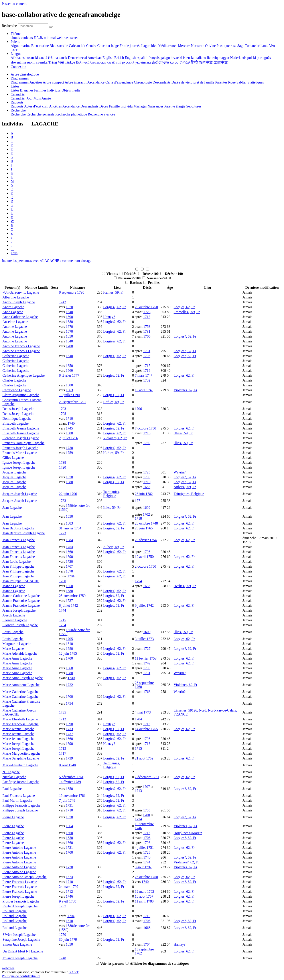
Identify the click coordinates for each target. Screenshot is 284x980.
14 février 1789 (70, 782)
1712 (63, 719)
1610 (69, 644)
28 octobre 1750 (146, 877)
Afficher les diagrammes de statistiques (159, 963)
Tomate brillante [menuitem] (257, 46)
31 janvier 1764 (70, 528)
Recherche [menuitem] (19, 114)
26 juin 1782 (144, 494)
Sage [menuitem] (241, 46)
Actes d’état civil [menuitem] (37, 106)
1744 (63, 610)
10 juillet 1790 (69, 395)
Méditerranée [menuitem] (168, 46)
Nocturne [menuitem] (198, 46)
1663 (69, 390)
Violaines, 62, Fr (186, 390)
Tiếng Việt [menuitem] (57, 62)
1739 (69, 758)
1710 (69, 418)
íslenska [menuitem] (189, 58)
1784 (138, 719)
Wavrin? (180, 472)
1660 (69, 552)
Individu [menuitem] (127, 106)
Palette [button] (16, 42)
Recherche (9, 26)
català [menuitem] (43, 58)
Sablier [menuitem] (242, 82)
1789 (147, 443)
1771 (138, 501)
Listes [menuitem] (15, 90)
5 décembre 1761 (71, 777)
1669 (69, 371)
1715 (147, 433)
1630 (69, 838)
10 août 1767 (144, 896)
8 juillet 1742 (68, 605)
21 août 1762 (144, 758)
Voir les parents (112, 963)
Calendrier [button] (18, 94)
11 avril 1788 (144, 901)
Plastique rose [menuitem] (227, 46)
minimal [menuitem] (50, 38)
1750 (63, 935)
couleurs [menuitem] (27, 38)
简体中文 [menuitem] (206, 62)
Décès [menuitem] (104, 106)
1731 (147, 331)
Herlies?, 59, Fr (185, 586)
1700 (69, 346)
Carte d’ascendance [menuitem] (120, 82)
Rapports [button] (17, 102)
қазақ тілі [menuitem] (114, 62)
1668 (147, 586)
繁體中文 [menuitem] (221, 62)
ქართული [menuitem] (161, 62)
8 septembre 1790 (72, 292)
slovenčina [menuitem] (19, 62)
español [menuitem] (142, 58)
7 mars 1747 (143, 375)
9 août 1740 (67, 765)
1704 (71, 576)
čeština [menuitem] (53, 58)
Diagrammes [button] (20, 78)
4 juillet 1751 (144, 848)
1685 (147, 487)
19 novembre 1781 (72, 796)
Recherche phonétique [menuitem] (72, 114)
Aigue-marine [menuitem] (21, 46)
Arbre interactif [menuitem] (76, 82)
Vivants (113, 274)
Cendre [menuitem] (92, 46)
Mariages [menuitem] (141, 106)
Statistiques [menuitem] (256, 82)
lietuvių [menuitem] (213, 58)
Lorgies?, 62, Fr (114, 307)
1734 (63, 625)
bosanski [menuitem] (32, 58)
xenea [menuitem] (74, 38)
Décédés (131, 274)
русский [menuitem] (129, 62)
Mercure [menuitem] (184, 46)
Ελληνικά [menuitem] (83, 62)
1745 (69, 428)
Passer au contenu (15, 4)
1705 (147, 336)
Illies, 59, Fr (112, 508)
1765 (147, 810)
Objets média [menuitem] (71, 90)
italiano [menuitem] (201, 58)
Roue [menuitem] (232, 82)
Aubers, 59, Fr (113, 547)
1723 (147, 312)
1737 (69, 601)
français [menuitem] (154, 58)
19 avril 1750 (144, 557)
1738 (63, 462)
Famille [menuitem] (115, 106)
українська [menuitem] (144, 62)
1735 (63, 712)
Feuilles (154, 283)
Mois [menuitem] (37, 98)
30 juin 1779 (68, 939)
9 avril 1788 (68, 901)
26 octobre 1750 (146, 307)
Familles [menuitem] (41, 90)
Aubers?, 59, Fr (185, 487)
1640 (69, 312)
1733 (63, 501)
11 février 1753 (146, 658)
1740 (71, 423)
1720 (63, 467)
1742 (63, 302)
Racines (136, 283)
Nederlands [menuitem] (239, 58)
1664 (69, 826)
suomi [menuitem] (31, 62)
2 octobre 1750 (145, 566)
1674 (69, 877)
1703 (63, 409)
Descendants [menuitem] (162, 82)
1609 (147, 508)
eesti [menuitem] (84, 58)
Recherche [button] (18, 110)
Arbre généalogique (25, 74)
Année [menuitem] (46, 98)
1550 (64, 634)
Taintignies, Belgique (111, 494)
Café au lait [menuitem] (78, 46)
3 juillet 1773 (144, 639)
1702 (147, 380)
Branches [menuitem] (27, 90)
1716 (147, 833)
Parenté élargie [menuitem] (175, 106)
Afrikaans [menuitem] (18, 58)
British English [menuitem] (125, 58)
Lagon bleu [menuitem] (150, 46)
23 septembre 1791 (73, 402)
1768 (147, 692)
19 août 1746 (144, 390)
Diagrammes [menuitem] (20, 82)
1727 (147, 649)
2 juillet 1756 (68, 438)
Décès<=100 (174, 274)
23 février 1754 (146, 540)
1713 (147, 317)
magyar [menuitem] (225, 58)
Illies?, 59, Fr (183, 433)
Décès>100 (151, 274)
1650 (69, 336)
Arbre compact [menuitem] (54, 82)
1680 (69, 322)
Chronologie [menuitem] (143, 82)
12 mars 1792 (144, 892)
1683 (69, 523)
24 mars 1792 (69, 887)
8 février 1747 (69, 375)
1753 (147, 327)
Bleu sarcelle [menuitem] (59, 46)
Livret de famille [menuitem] (203, 82)
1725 (147, 472)
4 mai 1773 (143, 712)
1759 (69, 453)
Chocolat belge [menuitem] (108, 46)
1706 (147, 356)
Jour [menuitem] (30, 98)
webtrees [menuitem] (63, 38)
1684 (69, 540)
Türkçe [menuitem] (70, 62)
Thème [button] (16, 34)
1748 (63, 958)
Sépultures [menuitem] (194, 106)
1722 (69, 685)
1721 (69, 848)
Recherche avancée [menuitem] (102, 114)
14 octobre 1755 (146, 729)
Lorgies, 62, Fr (184, 307)
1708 (63, 414)
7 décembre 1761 (147, 777)
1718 (147, 371)
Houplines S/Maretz (188, 833)
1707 (69, 566)
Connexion (18, 67)
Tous (14, 253)
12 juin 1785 (68, 653)
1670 (69, 307)
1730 (69, 448)
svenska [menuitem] (42, 62)
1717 (147, 366)
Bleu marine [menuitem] (40, 46)
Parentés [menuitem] (222, 82)
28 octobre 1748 (146, 523)
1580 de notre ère (78, 506)
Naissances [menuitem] (156, 106)
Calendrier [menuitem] (19, 98)
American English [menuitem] (101, 58)
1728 (147, 852)
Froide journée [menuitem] (130, 46)
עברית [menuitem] (185, 62)
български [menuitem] (98, 62)
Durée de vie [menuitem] (181, 82)
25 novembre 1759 (72, 596)
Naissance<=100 (159, 278)
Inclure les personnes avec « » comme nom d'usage (47, 261)
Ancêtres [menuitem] (36, 82)
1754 (69, 547)
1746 (69, 896)
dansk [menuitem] (63, 58)
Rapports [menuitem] (17, 106)
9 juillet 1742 (144, 605)
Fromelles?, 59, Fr (187, 312)
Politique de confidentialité (21, 976)
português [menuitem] (264, 58)
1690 (69, 317)
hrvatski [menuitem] (177, 58)
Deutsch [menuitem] (74, 58)
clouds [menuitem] (16, 38)
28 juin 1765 (144, 528)
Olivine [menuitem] (211, 46)
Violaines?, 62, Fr (186, 862)
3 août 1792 (143, 867)
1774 (147, 862)
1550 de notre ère (78, 630)
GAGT (73, 972)
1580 (64, 510)
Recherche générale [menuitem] (41, 114)
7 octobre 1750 (145, 428)
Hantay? (109, 317)
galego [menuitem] (166, 58)
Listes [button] (15, 86)
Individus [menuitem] (54, 90)
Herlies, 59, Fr (113, 292)
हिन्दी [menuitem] (195, 62)
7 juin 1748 (67, 800)
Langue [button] (16, 54)
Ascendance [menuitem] (96, 82)
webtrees (8, 968)
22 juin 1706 (68, 494)
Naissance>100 (130, 278)
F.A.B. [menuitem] (39, 38)
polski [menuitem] (252, 58)
